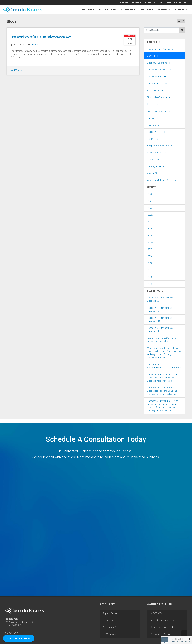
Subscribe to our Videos (162, 620)
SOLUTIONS (127, 10)
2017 (150, 249)
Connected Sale (157, 77)
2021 (150, 222)
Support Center (110, 613)
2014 (150, 270)
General (153, 104)
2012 (150, 284)
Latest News (109, 620)
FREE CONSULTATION (176, 3)
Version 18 (154, 174)
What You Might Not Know (162, 180)
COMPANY (180, 10)
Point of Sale (155, 125)
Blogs (148, 3)
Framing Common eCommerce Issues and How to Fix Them (162, 340)
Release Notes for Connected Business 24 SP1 (161, 319)
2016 (150, 256)
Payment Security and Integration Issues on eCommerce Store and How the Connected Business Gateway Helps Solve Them (163, 406)
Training (136, 3)
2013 (150, 277)
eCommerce (155, 91)
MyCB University (110, 634)
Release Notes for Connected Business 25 (161, 309)
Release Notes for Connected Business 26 (161, 299)
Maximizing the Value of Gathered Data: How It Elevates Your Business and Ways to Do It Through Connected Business (164, 353)
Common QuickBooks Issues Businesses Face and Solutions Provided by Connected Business (163, 391)
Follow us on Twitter (160, 634)
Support (124, 3)
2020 (150, 229)
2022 (150, 215)
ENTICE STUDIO (107, 10)
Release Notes (156, 132)
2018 (150, 242)
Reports (153, 139)
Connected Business (160, 70)
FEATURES (87, 10)
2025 (150, 194)
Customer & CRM (157, 84)
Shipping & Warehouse (160, 146)
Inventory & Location (159, 111)
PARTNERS (163, 10)
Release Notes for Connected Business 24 (161, 330)
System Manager (157, 153)
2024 (150, 201)
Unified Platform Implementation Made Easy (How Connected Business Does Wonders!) (162, 378)
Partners (153, 118)
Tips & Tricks (156, 160)
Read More (16, 70)
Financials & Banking (159, 97)
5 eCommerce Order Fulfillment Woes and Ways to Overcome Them (164, 366)
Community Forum (112, 627)
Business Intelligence (159, 63)
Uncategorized (156, 167)
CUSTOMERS (146, 10)
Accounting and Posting (160, 49)
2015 (150, 263)
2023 (150, 208)
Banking (36, 45)
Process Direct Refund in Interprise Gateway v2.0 (41, 37)
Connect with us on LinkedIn (164, 627)
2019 (150, 236)
